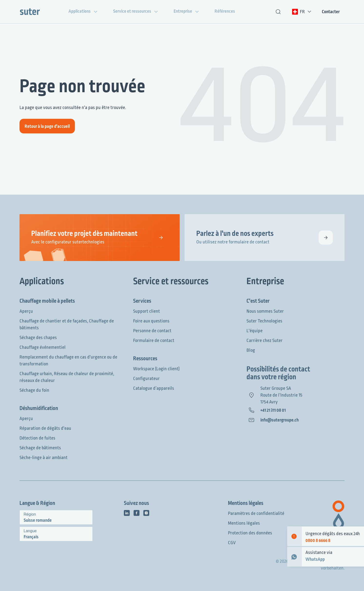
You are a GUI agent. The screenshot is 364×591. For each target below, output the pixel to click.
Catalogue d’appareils (154, 388)
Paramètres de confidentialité (256, 513)
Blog (251, 350)
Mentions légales (244, 523)
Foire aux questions (151, 321)
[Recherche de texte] (278, 12)
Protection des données (250, 533)
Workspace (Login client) (156, 369)
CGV (232, 543)
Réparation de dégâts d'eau (45, 428)
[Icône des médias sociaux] (127, 513)
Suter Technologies (264, 321)
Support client (147, 311)
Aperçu (26, 311)
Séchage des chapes (38, 338)
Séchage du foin (34, 390)
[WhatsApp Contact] (295, 557)
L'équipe (255, 331)
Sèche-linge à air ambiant (44, 458)
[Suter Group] (30, 12)
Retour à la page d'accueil (47, 126)
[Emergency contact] (295, 536)
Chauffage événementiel (43, 347)
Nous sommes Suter (265, 311)
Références (229, 11)
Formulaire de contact (154, 341)
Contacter (331, 12)
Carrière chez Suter (265, 341)
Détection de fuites (37, 438)
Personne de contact (152, 331)
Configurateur (146, 379)
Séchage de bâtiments (40, 448)
